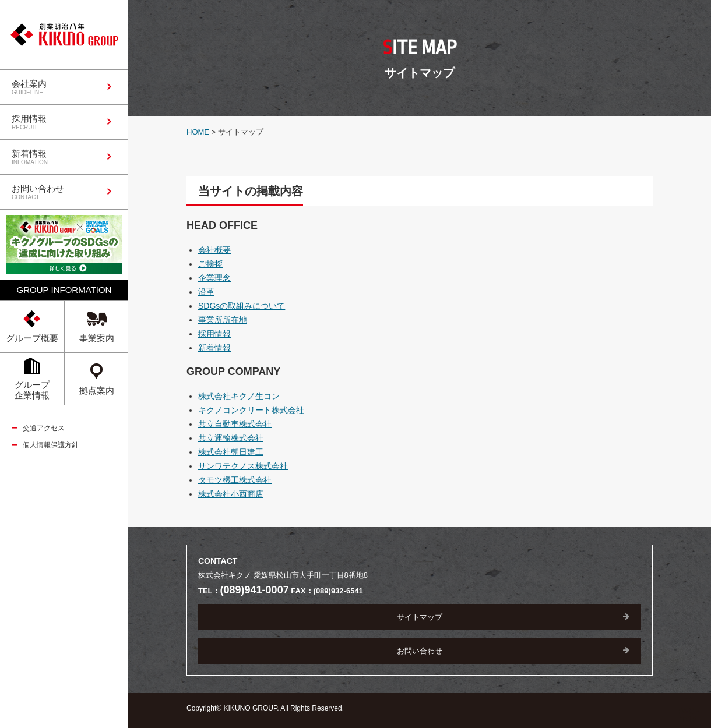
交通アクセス (44, 428)
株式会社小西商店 (231, 494)
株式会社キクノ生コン (239, 396)
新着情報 (214, 348)
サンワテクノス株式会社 (243, 466)
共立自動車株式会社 (235, 424)
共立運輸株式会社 (231, 438)
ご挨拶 (210, 264)
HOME (198, 132)
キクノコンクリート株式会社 (251, 410)
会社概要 (214, 250)
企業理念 (214, 278)
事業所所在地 (223, 320)
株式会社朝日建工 (231, 452)
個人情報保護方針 (51, 445)
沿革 (206, 292)
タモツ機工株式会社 (235, 480)
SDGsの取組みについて (242, 306)
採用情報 (214, 334)
